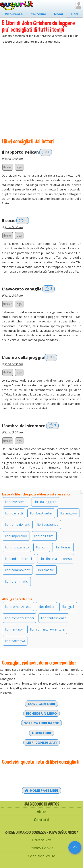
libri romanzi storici (20, 618)
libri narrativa (15, 641)
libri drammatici (17, 581)
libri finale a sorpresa (56, 559)
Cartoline (38, 14)
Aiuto (42, 812)
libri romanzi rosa (18, 606)
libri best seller (41, 513)
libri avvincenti (16, 502)
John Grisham (14, 159)
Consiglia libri (41, 704)
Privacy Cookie (41, 848)
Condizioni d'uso (42, 856)
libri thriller (47, 606)
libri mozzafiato (17, 547)
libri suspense (48, 524)
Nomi (58, 14)
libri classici (46, 570)
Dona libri (42, 733)
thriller (8, 167)
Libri (74, 14)
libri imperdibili (16, 536)
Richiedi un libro (41, 713)
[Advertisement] (41, 91)
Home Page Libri (42, 790)
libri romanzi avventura (47, 629)
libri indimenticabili (19, 559)
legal (19, 167)
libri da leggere (45, 502)
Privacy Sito (42, 840)
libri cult (42, 547)
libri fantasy (14, 629)
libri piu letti (14, 513)
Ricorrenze (14, 14)
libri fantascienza (54, 618)
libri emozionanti (18, 524)
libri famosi (63, 547)
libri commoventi (18, 570)
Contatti (42, 820)
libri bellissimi (44, 536)
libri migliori (69, 513)
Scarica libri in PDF (41, 723)
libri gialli (68, 606)
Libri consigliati (42, 742)
